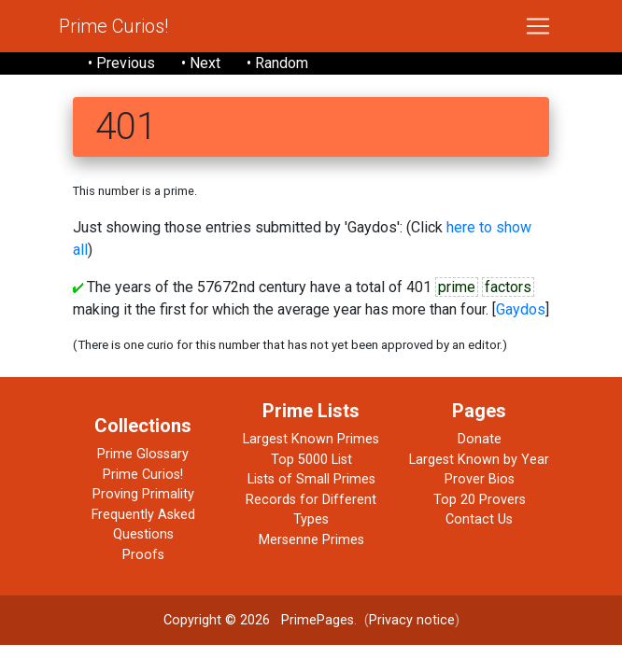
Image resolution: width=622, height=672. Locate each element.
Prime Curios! (113, 26)
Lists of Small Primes (311, 479)
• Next (201, 63)
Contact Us (479, 519)
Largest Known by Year (479, 460)
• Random (277, 63)
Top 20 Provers (480, 500)
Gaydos (521, 309)
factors (508, 287)
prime (457, 287)
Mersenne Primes (311, 540)
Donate (480, 439)
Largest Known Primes (311, 439)
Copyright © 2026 (217, 620)
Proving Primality (143, 494)
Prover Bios (480, 479)
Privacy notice (412, 620)
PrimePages (318, 620)
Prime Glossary (143, 454)
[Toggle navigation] (538, 26)
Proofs (143, 555)
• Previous (121, 63)
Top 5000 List (311, 460)
